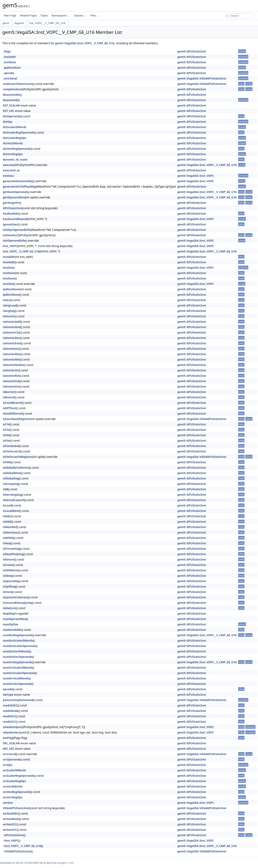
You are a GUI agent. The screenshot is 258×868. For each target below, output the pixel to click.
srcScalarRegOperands (18, 776)
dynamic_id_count (15, 159)
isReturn (9, 559)
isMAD (7, 522)
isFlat (7, 441)
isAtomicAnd (12, 327)
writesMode (11, 819)
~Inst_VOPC (11, 840)
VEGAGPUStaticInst (16, 808)
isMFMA (8, 538)
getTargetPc (11, 203)
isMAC (7, 516)
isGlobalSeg (11, 478)
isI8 (5, 489)
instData (9, 268)
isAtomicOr (11, 370)
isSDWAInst (11, 570)
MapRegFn (10, 613)
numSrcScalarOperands (19, 673)
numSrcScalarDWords (18, 668)
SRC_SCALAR (11, 743)
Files (94, 16)
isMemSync (11, 532)
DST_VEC (9, 111)
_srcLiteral (10, 78)
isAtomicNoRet (13, 365)
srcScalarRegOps (14, 781)
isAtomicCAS (11, 332)
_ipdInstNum (12, 68)
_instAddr (9, 57)
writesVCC (10, 830)
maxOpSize (10, 624)
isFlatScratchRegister (18, 457)
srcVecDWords (13, 786)
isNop (7, 543)
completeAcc (12, 89)
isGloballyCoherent (16, 468)
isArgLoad (10, 305)
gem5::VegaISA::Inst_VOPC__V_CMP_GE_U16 (85, 43)
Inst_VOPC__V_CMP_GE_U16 (47, 23)
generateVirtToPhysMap (20, 186)
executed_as (11, 170)
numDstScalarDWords (18, 640)
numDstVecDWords (16, 651)
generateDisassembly (18, 181)
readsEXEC (10, 705)
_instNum (9, 62)
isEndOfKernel (13, 413)
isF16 (6, 424)
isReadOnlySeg (13, 554)
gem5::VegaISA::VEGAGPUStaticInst (202, 78)
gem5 (6, 23)
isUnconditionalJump (17, 603)
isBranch (9, 397)
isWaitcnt (9, 608)
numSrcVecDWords (16, 678)
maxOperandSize (15, 619)
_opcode (8, 73)
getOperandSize (14, 197)
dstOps (8, 122)
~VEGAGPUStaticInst (17, 851)
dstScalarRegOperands (19, 132)
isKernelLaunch (14, 500)
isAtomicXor (11, 386)
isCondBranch (12, 403)
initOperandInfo (14, 241)
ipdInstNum (11, 289)
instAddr (9, 257)
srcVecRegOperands (17, 792)
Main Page (10, 16)
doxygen (62, 863)
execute (8, 165)
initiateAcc (10, 235)
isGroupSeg (11, 484)
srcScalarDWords (14, 770)
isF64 (6, 435)
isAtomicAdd (12, 322)
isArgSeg (9, 311)
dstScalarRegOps (14, 138)
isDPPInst (9, 408)
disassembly (11, 100)
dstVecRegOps (13, 154)
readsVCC (9, 722)
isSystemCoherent (15, 597)
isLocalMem (11, 511)
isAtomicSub (11, 381)
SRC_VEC (9, 749)
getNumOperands (15, 192)
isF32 (6, 430)
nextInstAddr (12, 630)
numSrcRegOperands (17, 662)
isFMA (7, 462)
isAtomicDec (11, 338)
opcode (8, 689)
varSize (8, 803)
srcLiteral (9, 754)
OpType (8, 695)
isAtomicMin (11, 359)
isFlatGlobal (11, 446)
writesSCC (10, 824)
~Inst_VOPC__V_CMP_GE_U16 (22, 846)
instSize (8, 284)
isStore (8, 592)
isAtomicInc (11, 349)
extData (8, 176)
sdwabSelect (11, 732)
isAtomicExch (12, 343)
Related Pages (28, 16)
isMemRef (10, 527)
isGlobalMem (12, 473)
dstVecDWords (13, 143)
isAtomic (9, 316)
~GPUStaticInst (13, 835)
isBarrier (9, 392)
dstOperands (12, 116)
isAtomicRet (11, 376)
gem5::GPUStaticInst (192, 51)
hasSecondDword (15, 219)
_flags (7, 51)
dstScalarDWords (15, 127)
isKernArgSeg (12, 495)
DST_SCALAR (11, 105)
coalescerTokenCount (18, 84)
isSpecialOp (11, 581)
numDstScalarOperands (19, 646)
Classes (80, 16)
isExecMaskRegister (17, 419)
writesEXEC (11, 813)
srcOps (7, 765)
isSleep (8, 576)
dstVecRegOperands (17, 149)
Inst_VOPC (10, 246)
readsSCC (9, 716)
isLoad (7, 505)
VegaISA (19, 23)
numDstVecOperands (17, 657)
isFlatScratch (12, 451)
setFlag (8, 738)
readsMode (11, 711)
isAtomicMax (12, 354)
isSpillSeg (9, 586)
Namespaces (60, 16)
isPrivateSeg (11, 549)
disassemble (11, 95)
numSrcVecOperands (17, 684)
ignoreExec (10, 224)
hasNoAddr (11, 213)
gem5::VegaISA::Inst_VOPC (196, 176)
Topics (44, 16)
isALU (7, 300)
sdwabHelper (12, 727)
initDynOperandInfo (17, 230)
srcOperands (12, 759)
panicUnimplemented (18, 700)
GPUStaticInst (12, 208)
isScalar (8, 565)
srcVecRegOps (13, 797)
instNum (9, 273)
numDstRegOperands (18, 635)
